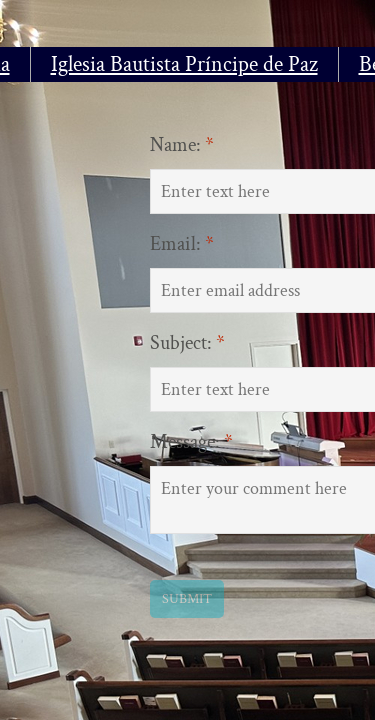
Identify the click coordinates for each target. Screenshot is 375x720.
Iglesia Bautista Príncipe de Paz (184, 64)
